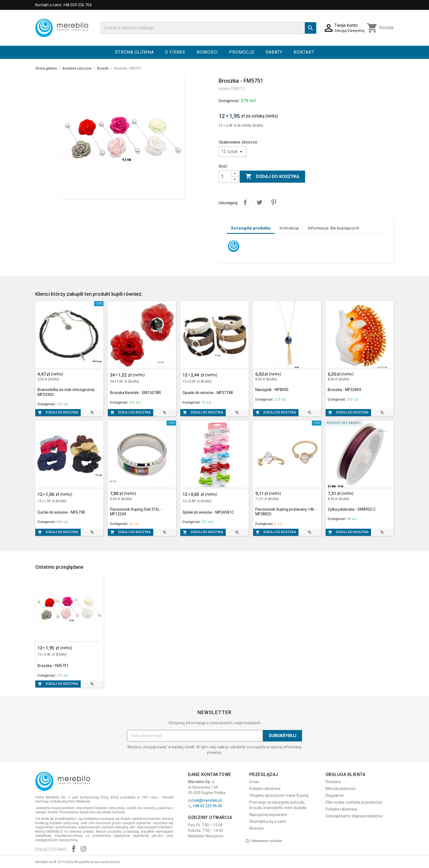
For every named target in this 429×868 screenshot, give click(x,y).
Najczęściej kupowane (268, 815)
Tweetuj (259, 202)
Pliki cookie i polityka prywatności (354, 802)
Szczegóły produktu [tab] (251, 228)
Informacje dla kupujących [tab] (334, 228)
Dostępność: (229, 101)
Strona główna (134, 52)
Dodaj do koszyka (272, 177)
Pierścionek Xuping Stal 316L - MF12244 (136, 512)
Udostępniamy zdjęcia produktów (354, 816)
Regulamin (335, 795)
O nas (254, 782)
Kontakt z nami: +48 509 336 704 (63, 5)
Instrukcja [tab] (289, 228)
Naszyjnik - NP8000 (272, 390)
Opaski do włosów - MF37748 (208, 393)
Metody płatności (340, 789)
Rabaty (274, 52)
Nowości (207, 52)
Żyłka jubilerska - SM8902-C (352, 509)
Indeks (224, 89)
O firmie (175, 52)
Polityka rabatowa (265, 789)
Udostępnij (245, 202)
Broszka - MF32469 (344, 390)
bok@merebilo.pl (207, 800)
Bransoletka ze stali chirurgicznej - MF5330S (67, 392)
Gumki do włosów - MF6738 (61, 512)
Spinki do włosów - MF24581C (208, 512)
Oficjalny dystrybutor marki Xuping (279, 795)
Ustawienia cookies (263, 841)
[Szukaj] (208, 28)
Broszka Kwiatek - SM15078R (135, 393)
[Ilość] (225, 177)
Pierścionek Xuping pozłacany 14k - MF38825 (286, 512)
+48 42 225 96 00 (207, 806)
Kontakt (304, 52)
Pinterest (274, 202)
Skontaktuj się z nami (268, 821)
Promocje (242, 52)
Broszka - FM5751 (53, 666)
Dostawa (333, 782)
